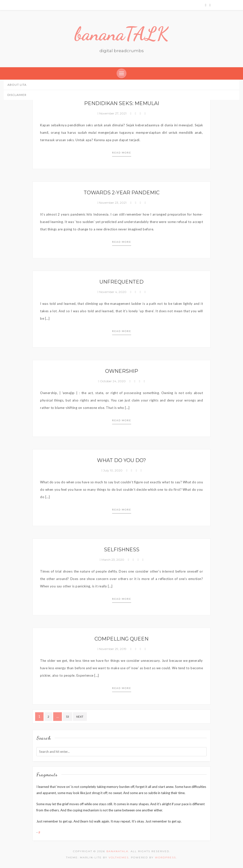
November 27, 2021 (112, 113)
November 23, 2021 (112, 203)
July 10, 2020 (112, 470)
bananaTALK (122, 34)
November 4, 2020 (112, 292)
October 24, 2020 (112, 381)
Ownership (122, 371)
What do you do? (121, 460)
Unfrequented (121, 282)
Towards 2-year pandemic (122, 193)
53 (67, 717)
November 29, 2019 (112, 649)
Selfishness (122, 550)
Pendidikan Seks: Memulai (122, 103)
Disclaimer (17, 95)
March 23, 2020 (112, 560)
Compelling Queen (121, 639)
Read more (122, 153)
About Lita (17, 85)
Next (80, 717)
